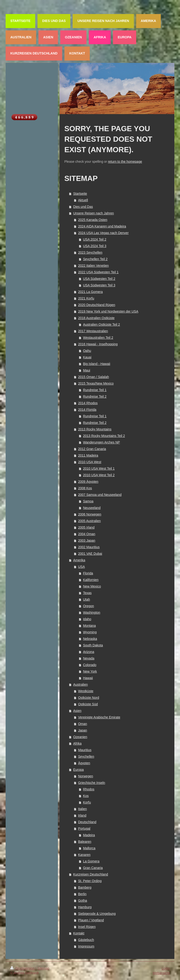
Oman (82, 724)
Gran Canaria (93, 868)
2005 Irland (86, 527)
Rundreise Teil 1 (95, 390)
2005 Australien (89, 521)
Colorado (90, 665)
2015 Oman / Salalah (94, 377)
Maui (86, 370)
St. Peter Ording (90, 881)
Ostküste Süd (88, 704)
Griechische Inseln (92, 783)
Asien (77, 711)
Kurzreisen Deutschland (91, 874)
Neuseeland (92, 508)
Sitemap (43, 968)
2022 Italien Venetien (93, 266)
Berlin (82, 894)
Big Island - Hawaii (97, 364)
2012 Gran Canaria (92, 449)
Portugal (84, 829)
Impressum (86, 946)
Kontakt (79, 933)
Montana (89, 626)
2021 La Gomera (90, 292)
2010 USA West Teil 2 (99, 475)
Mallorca (89, 848)
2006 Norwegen (90, 514)
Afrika (77, 743)
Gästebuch (86, 940)
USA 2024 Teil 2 (95, 239)
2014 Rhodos (88, 403)
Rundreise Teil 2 (95, 396)
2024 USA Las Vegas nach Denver (103, 233)
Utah (86, 599)
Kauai (87, 357)
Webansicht (161, 973)
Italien (82, 809)
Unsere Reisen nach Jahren (94, 213)
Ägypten (84, 763)
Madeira (89, 835)
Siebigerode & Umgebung (97, 914)
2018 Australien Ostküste (96, 318)
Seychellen (86, 757)
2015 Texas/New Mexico (96, 383)
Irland (82, 815)
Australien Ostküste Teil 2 (101, 324)
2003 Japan (87, 540)
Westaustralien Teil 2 (98, 338)
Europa (78, 770)
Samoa (88, 501)
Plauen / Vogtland (91, 920)
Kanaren (84, 855)
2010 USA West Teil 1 (99, 468)
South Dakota (93, 645)
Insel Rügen (87, 927)
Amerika (79, 560)
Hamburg (85, 907)
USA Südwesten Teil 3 (99, 285)
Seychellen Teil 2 (95, 259)
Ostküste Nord (88, 698)
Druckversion (23, 968)
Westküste (86, 691)
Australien (80, 685)
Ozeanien (80, 737)
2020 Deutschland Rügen (97, 305)
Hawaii (88, 678)
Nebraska (90, 639)
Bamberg (85, 887)
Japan (82, 730)
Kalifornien (91, 580)
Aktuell (83, 200)
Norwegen (86, 776)
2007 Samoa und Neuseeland (100, 495)
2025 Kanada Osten (93, 220)
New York (90, 671)
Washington (92, 612)
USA (81, 567)
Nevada (89, 658)
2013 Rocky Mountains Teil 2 (104, 436)
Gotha (82, 901)
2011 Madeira (88, 455)
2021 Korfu (86, 298)
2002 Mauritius (89, 547)
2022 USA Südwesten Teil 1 (98, 272)
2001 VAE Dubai (90, 554)
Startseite (80, 194)
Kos (86, 796)
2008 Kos (85, 488)
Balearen (85, 842)
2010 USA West (90, 462)
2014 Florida (87, 410)
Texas (87, 593)
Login (166, 968)
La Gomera (91, 861)
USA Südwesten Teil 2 (99, 279)
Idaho (87, 619)
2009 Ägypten (88, 482)
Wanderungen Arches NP (101, 442)
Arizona (88, 652)
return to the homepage (125, 162)
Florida (88, 573)
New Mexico (92, 586)
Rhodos (89, 789)
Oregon (88, 606)
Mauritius (85, 750)
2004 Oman (87, 534)
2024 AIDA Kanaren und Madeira (102, 226)
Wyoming (90, 632)
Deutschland (87, 822)
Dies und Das (83, 207)
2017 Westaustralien (93, 331)
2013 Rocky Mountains (95, 429)
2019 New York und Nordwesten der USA (108, 311)
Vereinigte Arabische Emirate (99, 717)
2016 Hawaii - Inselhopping (98, 344)
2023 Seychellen (90, 252)
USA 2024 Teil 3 (95, 246)
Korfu (87, 802)
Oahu (87, 351)
